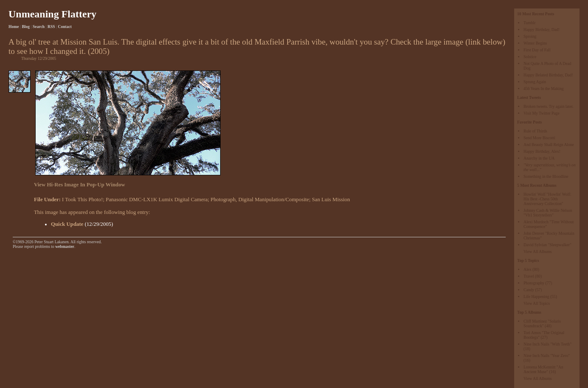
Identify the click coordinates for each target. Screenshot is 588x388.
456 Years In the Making (544, 89)
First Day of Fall (537, 50)
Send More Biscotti (539, 138)
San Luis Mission (331, 200)
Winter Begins (535, 43)
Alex (528, 269)
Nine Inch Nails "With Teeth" (547, 344)
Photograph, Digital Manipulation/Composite (260, 200)
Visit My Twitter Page (542, 113)
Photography (534, 283)
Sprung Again (535, 82)
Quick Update (67, 224)
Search (39, 27)
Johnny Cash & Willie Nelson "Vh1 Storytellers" (548, 213)
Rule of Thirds (535, 131)
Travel (529, 276)
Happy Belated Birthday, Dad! (548, 75)
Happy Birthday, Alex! (542, 151)
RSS (51, 27)
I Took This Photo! (82, 200)
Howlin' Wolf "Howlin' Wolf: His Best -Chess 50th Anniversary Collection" (547, 199)
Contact (65, 27)
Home (14, 27)
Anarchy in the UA (539, 158)
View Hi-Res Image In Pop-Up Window (80, 185)
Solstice (530, 57)
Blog (26, 27)
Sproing (530, 36)
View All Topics (537, 303)
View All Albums (538, 252)
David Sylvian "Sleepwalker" (547, 245)
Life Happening (536, 297)
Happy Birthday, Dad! (542, 30)
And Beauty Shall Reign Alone (549, 145)
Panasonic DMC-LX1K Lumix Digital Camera (157, 200)
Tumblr (529, 23)
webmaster (65, 246)
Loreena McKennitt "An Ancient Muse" (543, 369)
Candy (529, 290)
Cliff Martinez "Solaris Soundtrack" (542, 323)
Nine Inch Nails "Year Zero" (547, 356)
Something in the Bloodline (546, 176)
